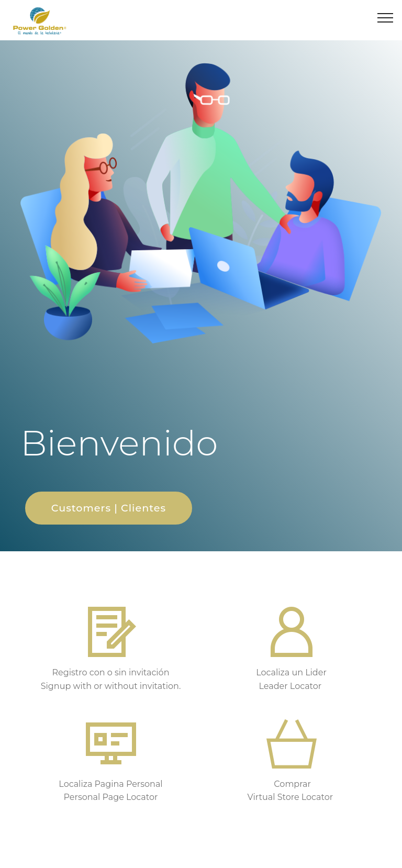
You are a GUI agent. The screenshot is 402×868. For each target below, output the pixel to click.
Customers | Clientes (109, 508)
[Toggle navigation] (386, 17)
